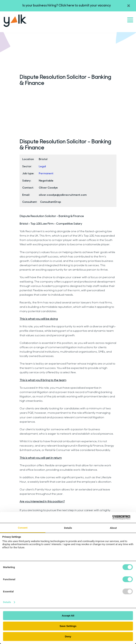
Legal (42, 167)
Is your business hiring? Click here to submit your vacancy (67, 6)
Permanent (46, 174)
